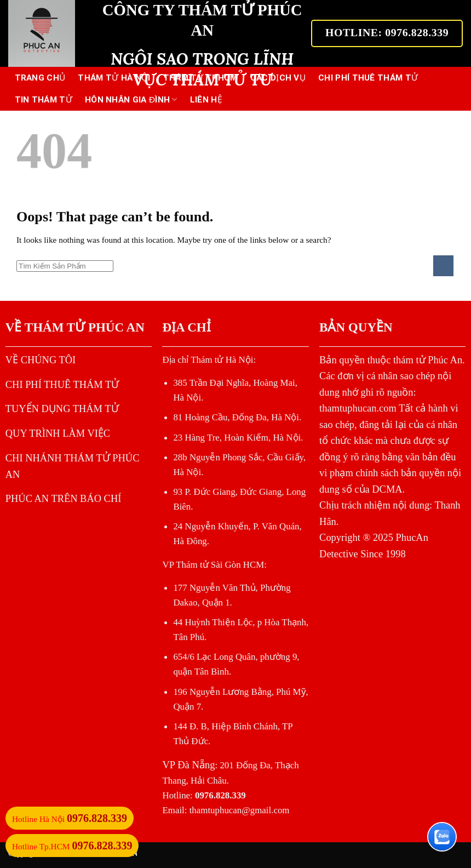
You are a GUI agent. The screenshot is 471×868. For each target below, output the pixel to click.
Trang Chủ (40, 78)
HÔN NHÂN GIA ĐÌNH (131, 99)
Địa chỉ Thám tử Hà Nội (208, 360)
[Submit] (443, 266)
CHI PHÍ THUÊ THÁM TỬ (368, 78)
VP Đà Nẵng (188, 765)
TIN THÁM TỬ (44, 100)
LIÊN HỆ (206, 100)
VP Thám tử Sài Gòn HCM (213, 565)
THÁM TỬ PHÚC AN (85, 327)
